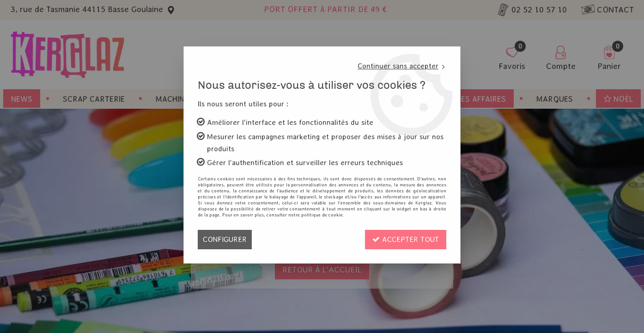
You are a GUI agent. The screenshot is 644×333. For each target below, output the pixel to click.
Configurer (225, 239)
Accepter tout (406, 239)
